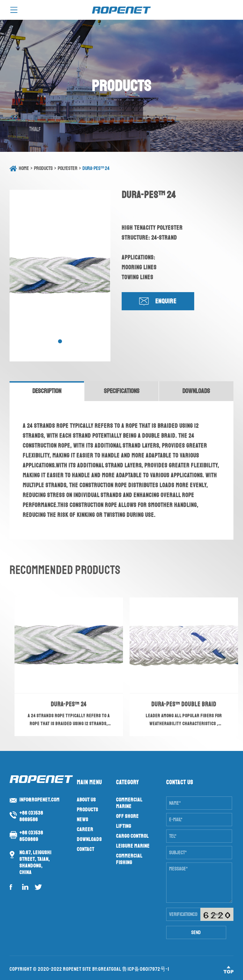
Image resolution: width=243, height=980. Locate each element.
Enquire (166, 301)
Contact (86, 849)
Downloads (89, 839)
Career (85, 829)
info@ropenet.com (40, 800)
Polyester (68, 168)
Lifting (124, 826)
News (83, 820)
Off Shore (127, 816)
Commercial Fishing (129, 859)
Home (24, 168)
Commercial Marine (129, 803)
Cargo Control (132, 836)
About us (86, 800)
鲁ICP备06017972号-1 (146, 969)
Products (43, 168)
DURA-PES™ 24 (96, 168)
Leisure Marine (133, 846)
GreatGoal (110, 969)
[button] (60, 341)
